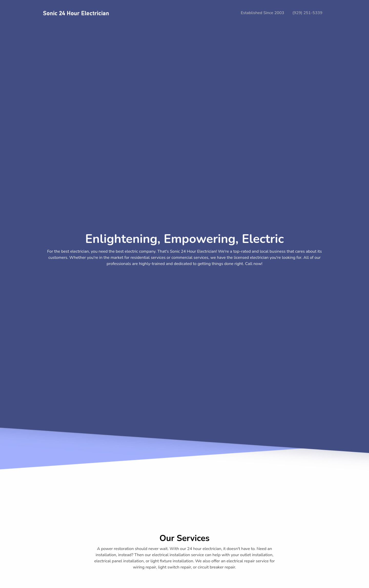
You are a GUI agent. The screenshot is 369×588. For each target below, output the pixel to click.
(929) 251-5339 (307, 13)
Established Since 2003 (263, 13)
